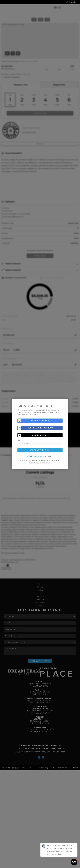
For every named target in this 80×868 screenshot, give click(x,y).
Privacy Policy (33, 463)
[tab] (40, 456)
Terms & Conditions (45, 463)
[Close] (75, 845)
